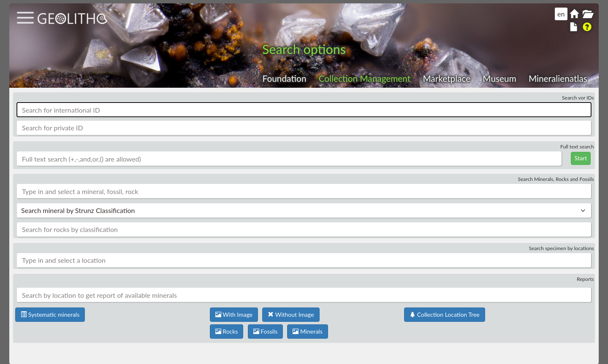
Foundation (285, 78)
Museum (499, 78)
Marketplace (446, 78)
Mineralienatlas (558, 78)
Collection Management (365, 78)
